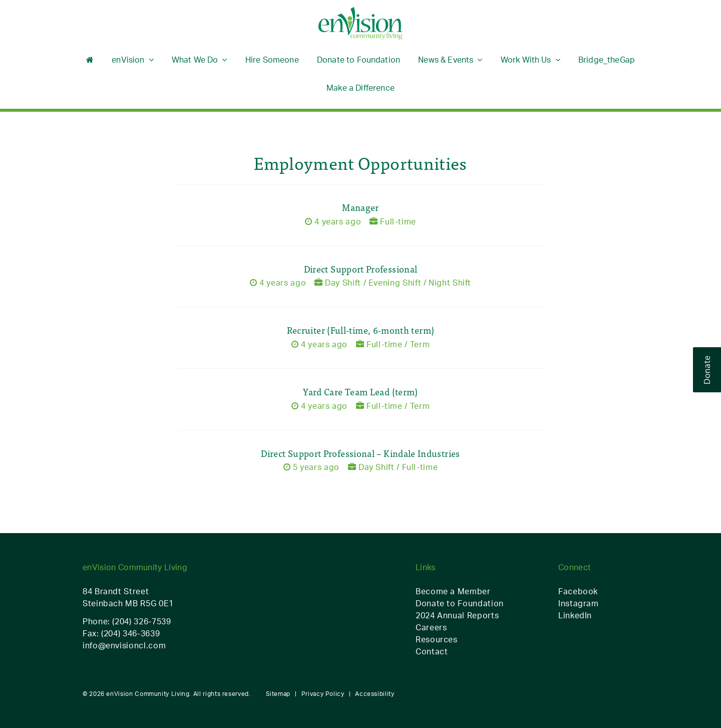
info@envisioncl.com (124, 645)
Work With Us (526, 60)
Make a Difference (360, 88)
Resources (437, 639)
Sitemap (278, 694)
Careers (431, 627)
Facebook (578, 591)
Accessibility (375, 694)
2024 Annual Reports (457, 615)
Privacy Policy (323, 694)
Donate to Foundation (358, 60)
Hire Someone (272, 60)
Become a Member (453, 591)
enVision (128, 60)
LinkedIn (575, 615)
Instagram (579, 603)
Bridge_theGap (607, 60)
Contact (432, 651)
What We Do (195, 60)
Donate (707, 370)
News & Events (446, 60)
